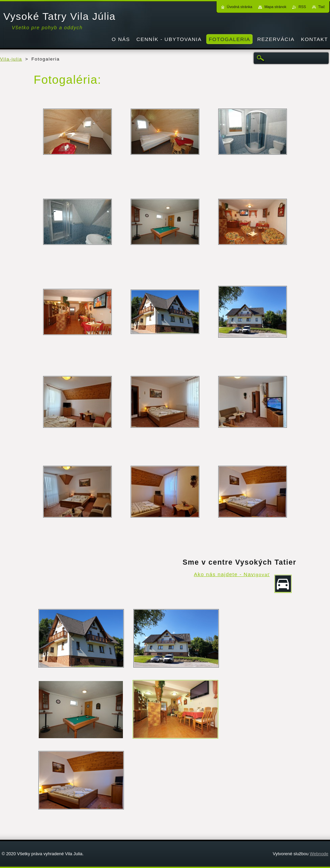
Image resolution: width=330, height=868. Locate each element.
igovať (262, 575)
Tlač (322, 7)
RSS (302, 7)
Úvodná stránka (240, 7)
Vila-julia (11, 59)
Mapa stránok (275, 7)
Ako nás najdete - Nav (224, 574)
